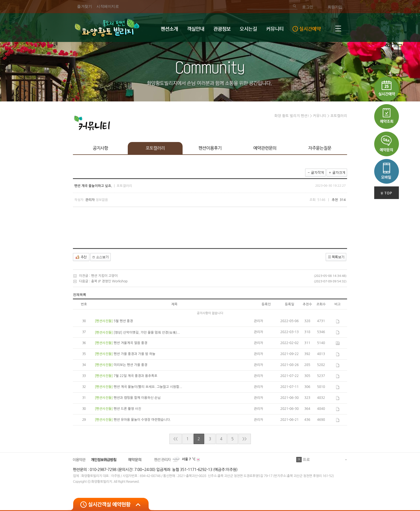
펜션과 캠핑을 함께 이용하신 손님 (137, 398)
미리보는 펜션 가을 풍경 (130, 365)
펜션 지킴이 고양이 (104, 276)
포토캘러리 (155, 148)
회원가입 (335, 7)
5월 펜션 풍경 (123, 321)
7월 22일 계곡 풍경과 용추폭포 (135, 376)
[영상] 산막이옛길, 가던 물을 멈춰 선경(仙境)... (147, 333)
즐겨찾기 (84, 6)
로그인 (308, 7)
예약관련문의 (265, 148)
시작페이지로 (108, 6)
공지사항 (100, 148)
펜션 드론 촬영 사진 (127, 409)
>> (244, 439)
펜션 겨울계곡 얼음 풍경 (130, 343)
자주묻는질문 (320, 148)
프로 (306, 460)
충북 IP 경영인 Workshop (109, 281)
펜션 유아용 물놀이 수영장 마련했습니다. (142, 420)
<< (175, 439)
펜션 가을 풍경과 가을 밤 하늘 (134, 354)
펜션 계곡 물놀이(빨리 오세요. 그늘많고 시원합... (148, 387)
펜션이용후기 (210, 148)
